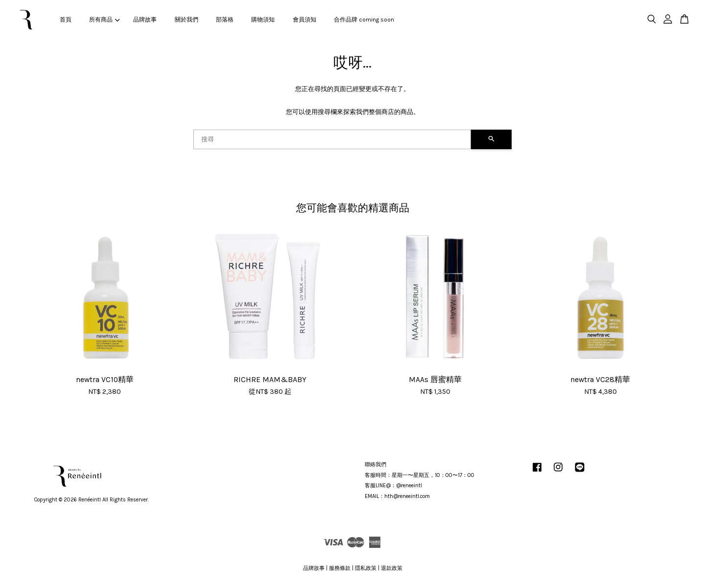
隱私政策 (366, 568)
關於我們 (187, 20)
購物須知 (263, 20)
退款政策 (392, 568)
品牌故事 (145, 20)
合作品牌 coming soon (364, 20)
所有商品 (104, 20)
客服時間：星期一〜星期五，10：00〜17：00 (420, 475)
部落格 (225, 20)
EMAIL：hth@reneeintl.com (397, 496)
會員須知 (305, 20)
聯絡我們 (376, 464)
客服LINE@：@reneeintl (393, 486)
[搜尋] (332, 139)
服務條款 (340, 568)
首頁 (66, 20)
